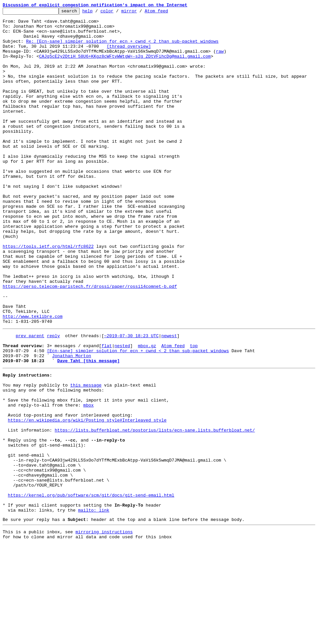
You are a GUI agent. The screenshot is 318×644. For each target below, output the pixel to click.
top (194, 412)
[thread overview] (129, 54)
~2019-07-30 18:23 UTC (131, 400)
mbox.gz (147, 412)
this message (86, 457)
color (117, 13)
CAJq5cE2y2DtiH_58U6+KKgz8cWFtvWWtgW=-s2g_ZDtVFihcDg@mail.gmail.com (125, 66)
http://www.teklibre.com (32, 378)
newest (169, 400)
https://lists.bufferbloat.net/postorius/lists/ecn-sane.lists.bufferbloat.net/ (155, 511)
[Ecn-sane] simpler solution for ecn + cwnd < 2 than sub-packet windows (138, 418)
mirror (139, 13)
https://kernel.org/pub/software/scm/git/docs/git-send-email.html (91, 589)
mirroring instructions (104, 631)
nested (122, 412)
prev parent (30, 400)
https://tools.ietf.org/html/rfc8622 (48, 294)
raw (220, 60)
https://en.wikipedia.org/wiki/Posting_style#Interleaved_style (87, 499)
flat (106, 412)
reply (53, 400)
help (98, 13)
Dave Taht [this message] (88, 430)
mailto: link (94, 607)
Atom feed (167, 13)
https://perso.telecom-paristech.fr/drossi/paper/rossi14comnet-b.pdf (90, 342)
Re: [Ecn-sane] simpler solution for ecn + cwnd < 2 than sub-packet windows (122, 48)
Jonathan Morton (71, 424)
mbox (88, 481)
